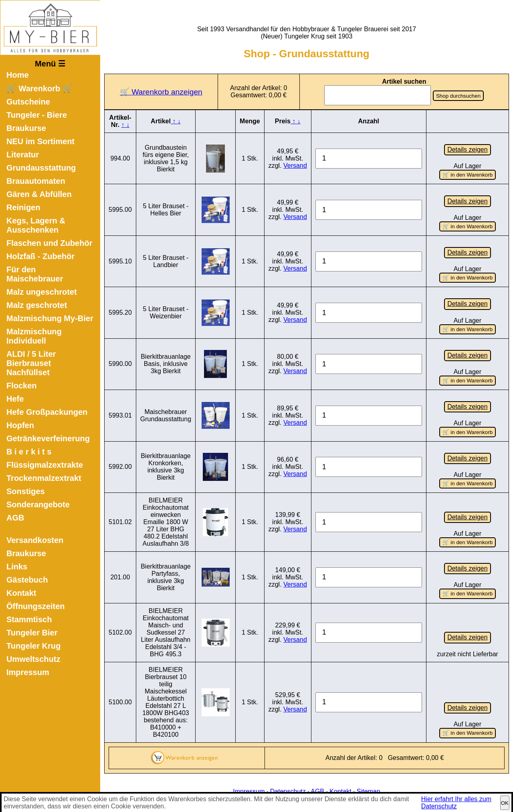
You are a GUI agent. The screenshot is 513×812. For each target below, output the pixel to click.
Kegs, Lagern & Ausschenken (36, 225)
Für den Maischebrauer (35, 274)
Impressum (28, 672)
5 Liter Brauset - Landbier (166, 261)
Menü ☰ (50, 64)
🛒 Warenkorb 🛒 (39, 88)
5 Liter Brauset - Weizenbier (166, 312)
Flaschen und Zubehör (49, 243)
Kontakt (21, 593)
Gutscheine (28, 102)
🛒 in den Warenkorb (468, 175)
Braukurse (26, 128)
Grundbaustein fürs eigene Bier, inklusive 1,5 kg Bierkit (166, 158)
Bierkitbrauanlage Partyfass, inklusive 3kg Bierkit (166, 576)
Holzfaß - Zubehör (40, 256)
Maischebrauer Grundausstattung (166, 415)
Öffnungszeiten (36, 606)
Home (18, 75)
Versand (295, 166)
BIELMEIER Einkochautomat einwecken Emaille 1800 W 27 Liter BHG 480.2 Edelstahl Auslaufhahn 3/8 (166, 521)
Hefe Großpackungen (47, 412)
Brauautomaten (36, 181)
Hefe (15, 399)
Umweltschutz (33, 659)
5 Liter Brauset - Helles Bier (166, 210)
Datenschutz (288, 790)
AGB (15, 518)
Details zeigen (468, 150)
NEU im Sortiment (40, 141)
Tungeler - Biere (37, 115)
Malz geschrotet (37, 305)
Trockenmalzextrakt (44, 478)
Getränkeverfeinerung (48, 438)
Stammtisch (29, 619)
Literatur (23, 155)
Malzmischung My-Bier (50, 318)
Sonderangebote (38, 504)
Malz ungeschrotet (42, 292)
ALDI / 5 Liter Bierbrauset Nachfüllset (31, 363)
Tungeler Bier (32, 633)
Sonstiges (26, 491)
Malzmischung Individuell (34, 336)
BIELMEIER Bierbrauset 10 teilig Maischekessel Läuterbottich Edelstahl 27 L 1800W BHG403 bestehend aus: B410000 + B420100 (166, 700)
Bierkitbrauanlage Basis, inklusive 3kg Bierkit (166, 363)
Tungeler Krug (33, 646)
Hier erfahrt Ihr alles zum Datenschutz (456, 803)
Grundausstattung (41, 168)
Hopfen (20, 425)
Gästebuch (27, 580)
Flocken (22, 386)
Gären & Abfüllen (39, 194)
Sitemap (369, 790)
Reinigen (23, 207)
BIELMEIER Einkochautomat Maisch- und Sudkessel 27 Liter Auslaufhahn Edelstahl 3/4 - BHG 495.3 (166, 631)
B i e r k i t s (29, 452)
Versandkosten (35, 540)
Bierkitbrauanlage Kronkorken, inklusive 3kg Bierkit (166, 466)
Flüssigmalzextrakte (45, 465)
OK (505, 803)
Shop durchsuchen (458, 96)
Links (17, 567)
